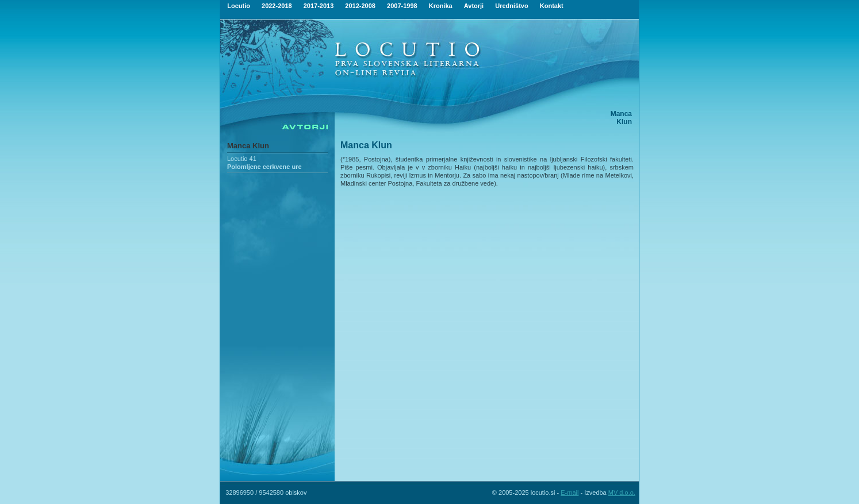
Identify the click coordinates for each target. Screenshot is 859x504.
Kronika (441, 6)
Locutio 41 (242, 159)
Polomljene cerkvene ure (264, 167)
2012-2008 (360, 6)
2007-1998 (402, 6)
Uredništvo (511, 6)
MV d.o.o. (622, 493)
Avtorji (474, 6)
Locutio (239, 6)
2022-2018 (277, 6)
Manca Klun (248, 146)
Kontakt (552, 6)
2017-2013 (319, 6)
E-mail (570, 493)
